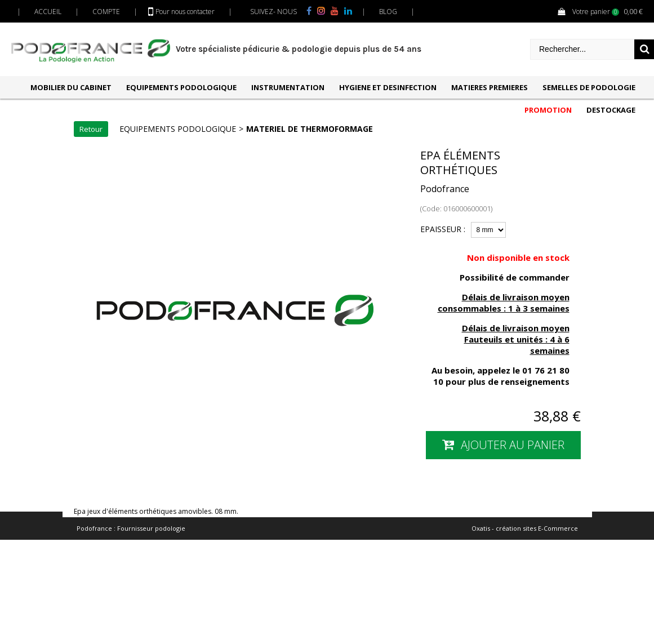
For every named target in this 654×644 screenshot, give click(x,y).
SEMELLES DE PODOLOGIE (589, 87)
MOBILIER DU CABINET (71, 87)
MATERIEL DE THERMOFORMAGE (310, 129)
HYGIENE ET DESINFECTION (388, 87)
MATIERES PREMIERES (490, 87)
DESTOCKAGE (611, 110)
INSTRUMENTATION (288, 87)
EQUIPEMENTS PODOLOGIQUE (181, 87)
